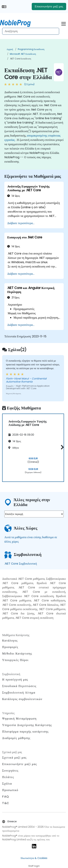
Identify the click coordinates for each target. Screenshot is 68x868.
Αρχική (10, 49)
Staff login (34, 866)
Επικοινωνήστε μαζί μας (49, 6)
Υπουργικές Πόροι (15, 660)
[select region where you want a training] (34, 514)
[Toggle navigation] (64, 23)
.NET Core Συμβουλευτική (21, 564)
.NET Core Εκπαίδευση (20, 59)
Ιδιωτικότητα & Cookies (34, 858)
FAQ (6, 797)
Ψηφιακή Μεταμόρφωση (19, 719)
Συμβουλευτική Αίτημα (19, 693)
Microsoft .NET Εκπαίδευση (23, 54)
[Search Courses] (31, 31)
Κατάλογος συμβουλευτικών (22, 699)
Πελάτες (8, 777)
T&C (6, 803)
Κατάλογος (10, 641)
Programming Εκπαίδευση (31, 49)
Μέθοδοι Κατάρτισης (17, 654)
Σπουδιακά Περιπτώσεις (19, 686)
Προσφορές (10, 647)
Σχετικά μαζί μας (14, 758)
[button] (61, 447)
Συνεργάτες (10, 771)
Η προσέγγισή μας (15, 680)
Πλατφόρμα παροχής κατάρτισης (25, 732)
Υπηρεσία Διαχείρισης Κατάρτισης (27, 725)
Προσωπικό (10, 790)
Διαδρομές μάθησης (16, 738)
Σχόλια (7, 784)
